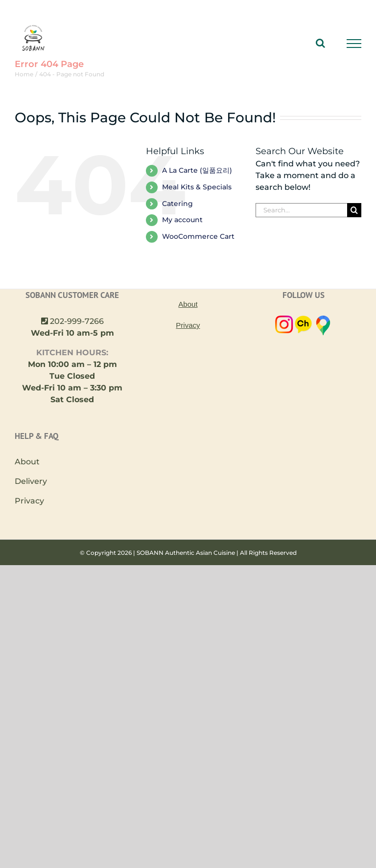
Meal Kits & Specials (197, 187)
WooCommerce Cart (198, 236)
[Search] (354, 210)
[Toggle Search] (320, 43)
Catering (177, 204)
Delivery (31, 481)
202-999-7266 (77, 321)
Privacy (29, 501)
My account (182, 220)
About (27, 462)
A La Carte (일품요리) (197, 170)
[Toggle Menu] (354, 44)
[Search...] (301, 210)
